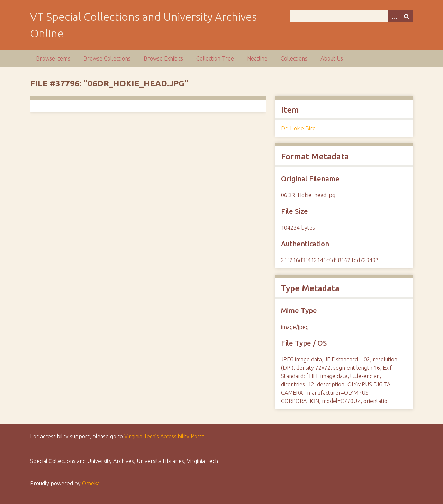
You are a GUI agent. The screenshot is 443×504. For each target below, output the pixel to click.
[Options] (394, 16)
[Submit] (407, 16)
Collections (294, 58)
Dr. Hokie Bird (298, 128)
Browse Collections (107, 58)
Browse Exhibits (163, 58)
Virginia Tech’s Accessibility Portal (165, 436)
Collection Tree (215, 58)
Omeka (91, 483)
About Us (332, 58)
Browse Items (53, 58)
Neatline (257, 58)
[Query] (351, 16)
